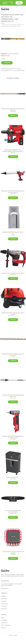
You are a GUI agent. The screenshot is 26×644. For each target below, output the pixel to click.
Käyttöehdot (4, 623)
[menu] (24, 9)
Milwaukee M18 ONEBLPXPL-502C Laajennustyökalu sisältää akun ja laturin (13, 151)
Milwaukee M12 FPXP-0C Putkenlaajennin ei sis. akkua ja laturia (13, 437)
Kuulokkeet (4, 601)
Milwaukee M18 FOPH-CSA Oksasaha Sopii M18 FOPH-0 (13, 396)
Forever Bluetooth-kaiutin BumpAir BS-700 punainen (13, 552)
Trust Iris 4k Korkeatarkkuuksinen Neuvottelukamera (13, 511)
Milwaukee (16, 54)
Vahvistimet (4, 609)
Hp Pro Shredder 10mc (13, 477)
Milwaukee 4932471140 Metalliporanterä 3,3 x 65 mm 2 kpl (13, 355)
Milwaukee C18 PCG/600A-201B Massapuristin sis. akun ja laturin (13, 192)
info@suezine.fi (5, 588)
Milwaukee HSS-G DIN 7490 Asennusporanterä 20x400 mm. (13, 109)
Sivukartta (3, 628)
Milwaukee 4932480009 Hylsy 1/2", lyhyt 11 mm (13, 233)
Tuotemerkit (10, 54)
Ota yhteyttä (4, 620)
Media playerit (4, 604)
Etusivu (3, 23)
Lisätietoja (7, 63)
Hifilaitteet (3, 596)
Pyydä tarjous (19, 3)
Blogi (2, 618)
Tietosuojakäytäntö (6, 625)
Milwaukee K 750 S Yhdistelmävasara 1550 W (13, 273)
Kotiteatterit (4, 599)
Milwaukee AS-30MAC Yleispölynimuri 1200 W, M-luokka (13, 314)
